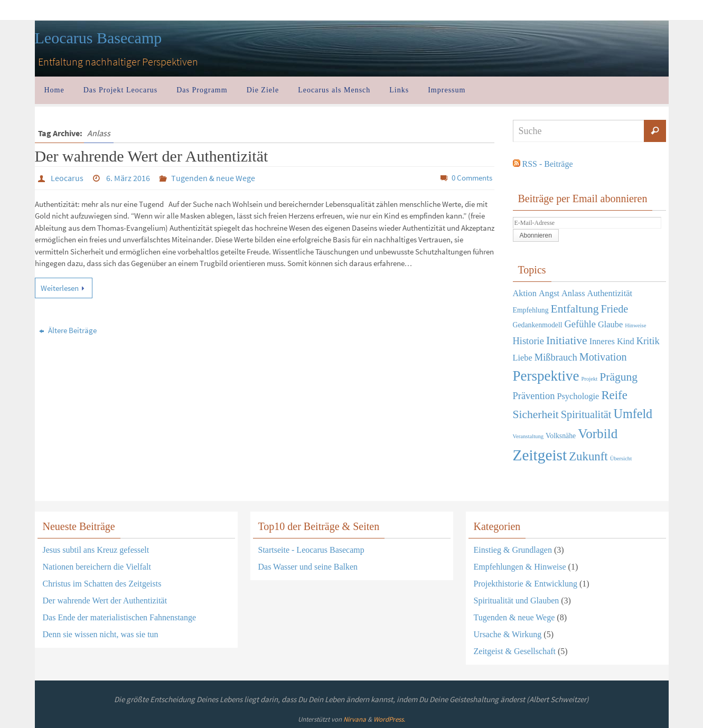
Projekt (589, 379)
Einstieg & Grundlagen (513, 550)
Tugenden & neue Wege (213, 178)
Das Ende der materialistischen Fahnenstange (120, 617)
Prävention (534, 396)
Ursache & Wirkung (508, 634)
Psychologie (578, 396)
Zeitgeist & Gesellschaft (515, 651)
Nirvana (355, 719)
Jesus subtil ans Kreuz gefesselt (96, 550)
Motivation (603, 357)
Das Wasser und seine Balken (308, 567)
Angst (549, 293)
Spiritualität (586, 414)
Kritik (648, 341)
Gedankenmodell (538, 325)
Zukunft (588, 456)
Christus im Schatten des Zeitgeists (102, 584)
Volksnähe (561, 436)
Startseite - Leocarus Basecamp (311, 550)
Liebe (523, 358)
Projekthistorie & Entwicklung (526, 584)
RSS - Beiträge (548, 164)
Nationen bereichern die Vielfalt (97, 567)
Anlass (573, 293)
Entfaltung (575, 309)
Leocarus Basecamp (99, 38)
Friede (615, 309)
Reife (614, 395)
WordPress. (389, 719)
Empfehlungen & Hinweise (520, 567)
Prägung (618, 377)
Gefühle (580, 324)
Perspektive (546, 376)
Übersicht (621, 458)
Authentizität (610, 293)
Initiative (567, 341)
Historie (528, 341)
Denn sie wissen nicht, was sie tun (101, 634)
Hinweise (635, 325)
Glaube (610, 324)
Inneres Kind (612, 341)
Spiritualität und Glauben (517, 601)
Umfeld (633, 414)
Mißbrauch (556, 357)
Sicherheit (536, 414)
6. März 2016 (128, 178)
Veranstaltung (528, 436)
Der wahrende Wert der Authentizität (152, 156)
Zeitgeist (540, 455)
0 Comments (472, 178)
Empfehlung (531, 310)
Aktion (525, 293)
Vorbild (598, 434)
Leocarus (67, 178)
